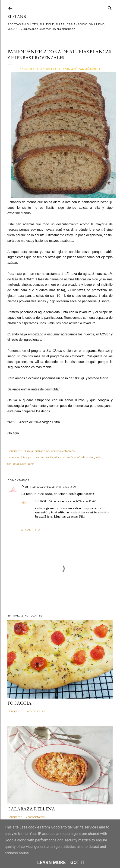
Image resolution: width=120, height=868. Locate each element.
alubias (22, 457)
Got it (78, 862)
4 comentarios (35, 817)
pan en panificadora (48, 457)
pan (31, 457)
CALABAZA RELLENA (31, 809)
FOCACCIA (19, 703)
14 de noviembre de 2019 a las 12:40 (73, 501)
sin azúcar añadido (75, 457)
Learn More (52, 862)
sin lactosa (14, 464)
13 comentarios (35, 711)
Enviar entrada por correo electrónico (50, 451)
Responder (31, 530)
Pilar (25, 487)
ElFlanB (17, 17)
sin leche (28, 464)
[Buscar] (110, 7)
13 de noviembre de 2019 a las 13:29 (53, 487)
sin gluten (96, 457)
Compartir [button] (15, 451)
